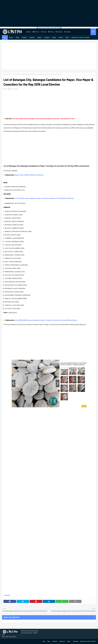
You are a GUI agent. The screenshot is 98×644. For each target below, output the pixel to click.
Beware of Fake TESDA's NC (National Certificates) (29, 175)
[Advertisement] (49, 13)
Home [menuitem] (5, 37)
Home (5, 74)
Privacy (51, 32)
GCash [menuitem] (17, 37)
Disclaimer (59, 32)
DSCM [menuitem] (67, 37)
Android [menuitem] (61, 37)
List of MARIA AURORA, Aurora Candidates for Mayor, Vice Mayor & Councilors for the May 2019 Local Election (46, 320)
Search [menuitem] (11, 37)
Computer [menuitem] (47, 37)
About (29, 32)
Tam (6, 89)
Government (10, 74)
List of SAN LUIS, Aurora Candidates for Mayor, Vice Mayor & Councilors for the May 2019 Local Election (44, 198)
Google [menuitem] (54, 37)
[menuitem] (80, 37)
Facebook (67, 32)
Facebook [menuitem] (32, 37)
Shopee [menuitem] (39, 37)
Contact (44, 32)
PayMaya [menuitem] (24, 37)
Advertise (36, 32)
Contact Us (62, 641)
